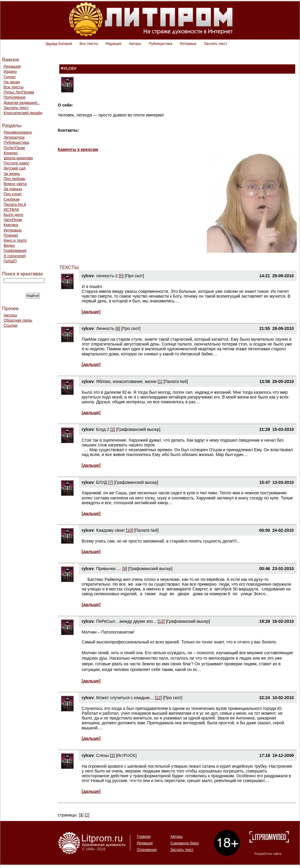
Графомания (15, 250)
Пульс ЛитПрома (19, 92)
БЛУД (101, 482)
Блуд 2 (103, 429)
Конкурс (11, 153)
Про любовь (15, 179)
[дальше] (91, 312)
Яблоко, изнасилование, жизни (126, 381)
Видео (9, 245)
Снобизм (12, 199)
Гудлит (10, 77)
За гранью (13, 189)
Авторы (135, 44)
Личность (105, 328)
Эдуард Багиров (59, 44)
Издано (10, 71)
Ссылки (10, 325)
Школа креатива (18, 158)
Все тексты (89, 44)
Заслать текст (215, 44)
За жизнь (12, 174)
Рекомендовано (18, 132)
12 (161, 621)
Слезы (102, 755)
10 (130, 530)
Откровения (147, 850)
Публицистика (161, 44)
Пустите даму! (16, 163)
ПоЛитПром (14, 148)
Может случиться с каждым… (125, 698)
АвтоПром (13, 220)
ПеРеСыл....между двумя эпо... (126, 621)
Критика (11, 225)
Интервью (188, 44)
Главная (144, 837)
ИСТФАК (11, 209)
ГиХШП (10, 261)
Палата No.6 (15, 204)
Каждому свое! (110, 530)
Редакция (113, 44)
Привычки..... (109, 569)
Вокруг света (15, 184)
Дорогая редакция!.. (22, 103)
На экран (12, 82)
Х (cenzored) (15, 256)
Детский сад (15, 168)
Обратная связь (18, 320)
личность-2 (107, 276)
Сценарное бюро (185, 843)
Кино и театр (15, 240)
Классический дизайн (23, 113)
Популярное (15, 97)
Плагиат (11, 235)
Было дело (13, 215)
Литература (14, 137)
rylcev (88, 276)
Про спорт (13, 194)
